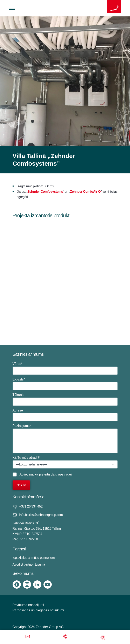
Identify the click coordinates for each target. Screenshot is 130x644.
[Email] (28, 637)
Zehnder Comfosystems (45, 192)
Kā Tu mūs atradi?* (65, 462)
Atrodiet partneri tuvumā (29, 564)
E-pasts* (65, 384)
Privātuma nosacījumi (28, 605)
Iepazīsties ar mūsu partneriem (34, 558)
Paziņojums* (65, 439)
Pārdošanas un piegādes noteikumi (38, 610)
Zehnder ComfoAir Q (85, 192)
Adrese (65, 415)
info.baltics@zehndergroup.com (41, 515)
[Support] (103, 637)
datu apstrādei (61, 474)
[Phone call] (65, 637)
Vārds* (65, 368)
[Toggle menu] (12, 8)
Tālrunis (65, 399)
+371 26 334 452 (31, 506)
